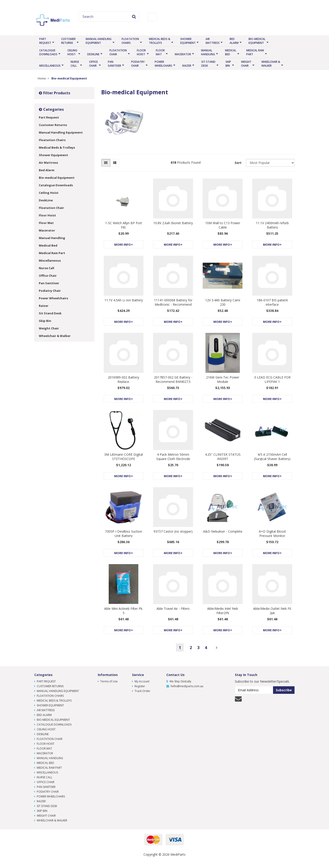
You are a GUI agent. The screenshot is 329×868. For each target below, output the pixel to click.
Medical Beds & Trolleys (160, 41)
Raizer (187, 66)
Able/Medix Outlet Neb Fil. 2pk (272, 611)
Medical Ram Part (255, 52)
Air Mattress (213, 41)
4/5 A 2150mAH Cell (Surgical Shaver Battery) (272, 457)
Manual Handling (208, 52)
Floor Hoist (141, 52)
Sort (238, 163)
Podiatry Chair (138, 64)
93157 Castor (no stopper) (173, 531)
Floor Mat (160, 52)
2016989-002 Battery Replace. (123, 379)
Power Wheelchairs (163, 64)
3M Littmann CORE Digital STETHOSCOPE (123, 457)
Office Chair (93, 64)
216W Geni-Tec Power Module (223, 379)
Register (139, 686)
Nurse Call (75, 64)
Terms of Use (108, 681)
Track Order (141, 691)
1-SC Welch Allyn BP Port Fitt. (124, 225)
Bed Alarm (234, 41)
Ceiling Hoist (72, 52)
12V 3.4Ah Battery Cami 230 (223, 302)
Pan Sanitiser (114, 64)
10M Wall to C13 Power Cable (223, 225)
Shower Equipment (188, 41)
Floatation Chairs (130, 41)
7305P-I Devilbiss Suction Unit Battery (123, 534)
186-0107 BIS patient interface (272, 302)
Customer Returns (68, 41)
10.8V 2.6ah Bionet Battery (173, 223)
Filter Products (54, 93)
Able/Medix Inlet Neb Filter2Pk (223, 611)
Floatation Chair (118, 52)
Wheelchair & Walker (271, 64)
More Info (123, 245)
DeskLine (93, 54)
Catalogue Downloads (48, 52)
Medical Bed (231, 52)
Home (42, 78)
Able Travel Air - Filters (173, 609)
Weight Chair (246, 64)
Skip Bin (228, 64)
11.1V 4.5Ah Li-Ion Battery (124, 300)
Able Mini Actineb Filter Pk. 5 (124, 611)
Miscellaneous (50, 66)
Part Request (45, 41)
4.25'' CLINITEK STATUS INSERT (223, 457)
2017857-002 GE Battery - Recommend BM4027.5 (173, 379)
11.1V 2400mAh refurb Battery (272, 225)
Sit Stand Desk (208, 64)
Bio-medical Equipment (257, 41)
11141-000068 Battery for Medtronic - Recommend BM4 (173, 304)
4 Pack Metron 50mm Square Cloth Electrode (173, 457)
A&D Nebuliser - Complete (223, 531)
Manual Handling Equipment (99, 41)
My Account (141, 681)
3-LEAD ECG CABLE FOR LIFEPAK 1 (272, 379)
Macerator (183, 54)
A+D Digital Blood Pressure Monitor (272, 534)
